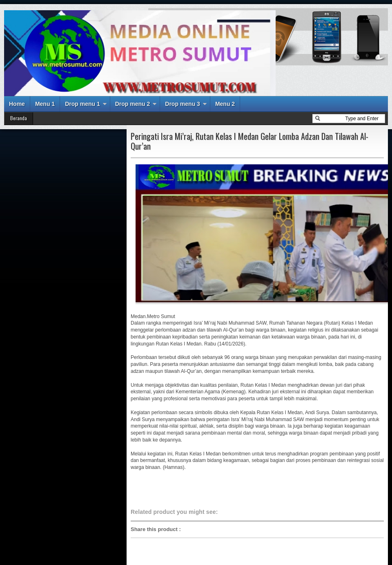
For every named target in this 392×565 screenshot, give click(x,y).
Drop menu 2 (133, 104)
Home (17, 104)
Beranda (19, 118)
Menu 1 (45, 104)
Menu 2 (225, 104)
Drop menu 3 (183, 104)
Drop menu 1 (82, 104)
